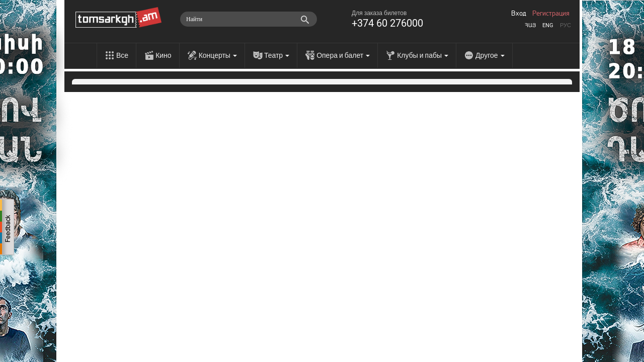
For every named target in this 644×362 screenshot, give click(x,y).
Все (122, 55)
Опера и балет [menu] (343, 55)
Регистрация (551, 14)
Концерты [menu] (218, 55)
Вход (519, 14)
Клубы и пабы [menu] (423, 55)
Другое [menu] (490, 55)
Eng (548, 25)
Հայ (530, 25)
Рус (566, 25)
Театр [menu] (277, 55)
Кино (164, 55)
